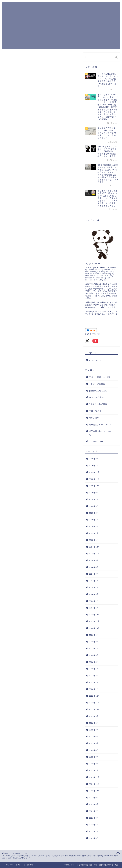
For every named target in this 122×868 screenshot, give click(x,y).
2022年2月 (94, 764)
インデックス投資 (97, 384)
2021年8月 (94, 804)
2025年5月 (94, 513)
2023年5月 (94, 662)
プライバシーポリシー (14, 865)
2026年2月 (94, 459)
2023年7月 (94, 649)
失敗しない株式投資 (98, 404)
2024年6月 (94, 574)
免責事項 (30, 865)
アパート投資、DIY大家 (100, 377)
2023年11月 (94, 621)
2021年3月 (94, 838)
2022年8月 (94, 723)
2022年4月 (94, 750)
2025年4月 (94, 520)
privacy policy (95, 360)
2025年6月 (94, 506)
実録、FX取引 (95, 411)
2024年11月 (94, 554)
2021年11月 (94, 784)
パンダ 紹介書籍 (96, 397)
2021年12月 (94, 777)
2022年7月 (94, 730)
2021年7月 (94, 811)
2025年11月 (94, 479)
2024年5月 (94, 581)
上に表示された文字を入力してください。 (22, 467)
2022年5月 (94, 743)
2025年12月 (94, 472)
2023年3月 (94, 676)
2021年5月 (94, 825)
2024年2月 (94, 601)
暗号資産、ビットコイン (100, 425)
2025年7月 (94, 499)
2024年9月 (94, 560)
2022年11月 (94, 703)
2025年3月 (94, 527)
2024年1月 (94, 608)
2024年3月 (94, 594)
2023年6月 (94, 655)
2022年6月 (94, 737)
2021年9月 (94, 798)
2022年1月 (94, 770)
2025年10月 (94, 486)
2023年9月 (94, 635)
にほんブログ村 (93, 334)
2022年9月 (94, 716)
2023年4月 (94, 669)
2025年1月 (94, 540)
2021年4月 (94, 832)
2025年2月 (94, 533)
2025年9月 (94, 493)
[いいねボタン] (7, 410)
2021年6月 (94, 818)
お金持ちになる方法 (12, 57)
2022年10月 (94, 709)
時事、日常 (94, 418)
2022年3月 (94, 757)
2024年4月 (94, 587)
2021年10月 (94, 791)
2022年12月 (94, 696)
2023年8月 (94, 642)
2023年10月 (94, 628)
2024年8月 (94, 567)
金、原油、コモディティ (100, 442)
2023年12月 (94, 615)
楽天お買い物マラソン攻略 (100, 433)
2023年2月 (94, 682)
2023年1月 (94, 689)
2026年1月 (94, 466)
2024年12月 (94, 547)
